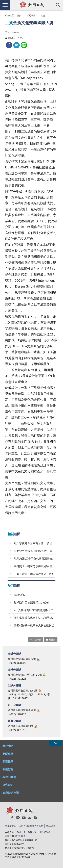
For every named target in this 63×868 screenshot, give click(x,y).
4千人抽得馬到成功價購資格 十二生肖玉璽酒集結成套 (35, 610)
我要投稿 (8, 761)
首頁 (19, 15)
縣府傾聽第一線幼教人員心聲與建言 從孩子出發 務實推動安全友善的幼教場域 (35, 625)
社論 (43, 15)
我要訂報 (8, 769)
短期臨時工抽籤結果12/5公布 (32, 602)
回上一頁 (37, 640)
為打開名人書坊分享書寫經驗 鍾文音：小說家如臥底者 (35, 566)
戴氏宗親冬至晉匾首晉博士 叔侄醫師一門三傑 (35, 543)
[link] (9, 45)
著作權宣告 (10, 826)
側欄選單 (5, 5)
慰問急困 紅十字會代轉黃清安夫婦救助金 (35, 558)
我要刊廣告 (9, 777)
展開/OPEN (56, 743)
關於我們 (8, 746)
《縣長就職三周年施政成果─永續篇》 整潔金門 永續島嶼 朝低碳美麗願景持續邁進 (35, 574)
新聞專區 (31, 15)
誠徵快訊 (19, 595)
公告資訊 (8, 785)
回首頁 (52, 640)
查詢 (58, 5)
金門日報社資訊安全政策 (31, 826)
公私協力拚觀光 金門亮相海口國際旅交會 (35, 551)
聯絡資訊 (51, 826)
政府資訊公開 (11, 793)
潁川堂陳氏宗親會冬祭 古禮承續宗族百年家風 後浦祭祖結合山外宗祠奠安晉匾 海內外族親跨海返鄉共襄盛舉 (35, 618)
